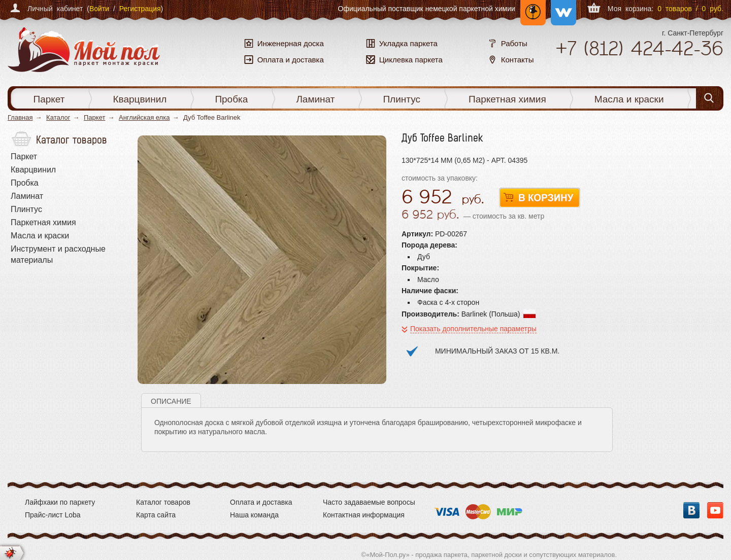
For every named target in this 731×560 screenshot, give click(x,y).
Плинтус (402, 99)
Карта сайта (156, 515)
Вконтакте (691, 510)
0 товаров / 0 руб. (690, 9)
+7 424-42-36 (639, 48)
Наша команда (254, 515)
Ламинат (315, 99)
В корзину (540, 198)
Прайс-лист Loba (53, 515)
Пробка (231, 99)
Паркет (49, 99)
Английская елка (144, 117)
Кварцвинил (140, 99)
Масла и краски (629, 99)
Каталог (58, 117)
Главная (20, 117)
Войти (99, 9)
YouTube (715, 510)
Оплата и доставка (261, 502)
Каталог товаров (163, 502)
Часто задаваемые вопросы (369, 502)
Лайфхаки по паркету (60, 502)
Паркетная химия (507, 99)
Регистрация (140, 9)
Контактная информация (364, 515)
